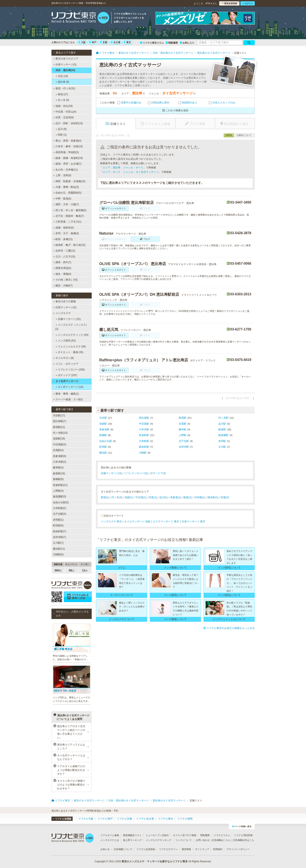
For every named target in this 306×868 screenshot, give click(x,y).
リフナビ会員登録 (146, 849)
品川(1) (164, 497)
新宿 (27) (62, 94)
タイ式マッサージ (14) (69, 387)
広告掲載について (123, 849)
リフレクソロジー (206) (70, 370)
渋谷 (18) (62, 76)
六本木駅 (144, 429)
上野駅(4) (58, 491)
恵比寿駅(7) (60, 421)
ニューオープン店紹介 (157, 835)
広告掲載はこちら (221, 840)
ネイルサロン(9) (63, 358)
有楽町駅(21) (60, 485)
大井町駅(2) (60, 508)
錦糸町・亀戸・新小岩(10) (69, 245)
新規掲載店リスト (132, 835)
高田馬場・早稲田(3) (66, 152)
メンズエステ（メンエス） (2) (72, 327)
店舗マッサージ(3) (111, 473)
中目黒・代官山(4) (65, 112)
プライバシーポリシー (238, 849)
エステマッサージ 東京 (166, 521)
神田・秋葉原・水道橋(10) (69, 181)
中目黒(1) (141, 497)
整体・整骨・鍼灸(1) (66, 394)
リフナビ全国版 (62, 819)
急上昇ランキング (132, 840)
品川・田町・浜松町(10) (68, 123)
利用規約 (218, 849)
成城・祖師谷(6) (63, 228)
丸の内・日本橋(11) (65, 170)
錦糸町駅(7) (60, 531)
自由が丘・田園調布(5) (67, 193)
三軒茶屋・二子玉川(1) (67, 222)
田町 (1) (61, 135)
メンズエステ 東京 (111, 521)
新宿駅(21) (59, 427)
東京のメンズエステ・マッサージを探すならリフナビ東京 (155, 861)
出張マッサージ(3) (65, 65)
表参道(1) (176, 497)
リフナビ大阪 (86, 819)
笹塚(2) (225, 497)
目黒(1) (153, 497)
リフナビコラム (222, 835)
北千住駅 (184, 441)
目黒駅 (183, 424)
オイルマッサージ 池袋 (137, 521)
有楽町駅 (144, 435)
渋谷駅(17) (59, 415)
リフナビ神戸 (105, 819)
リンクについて (183, 840)
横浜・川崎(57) (63, 286)
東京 (127, 42)
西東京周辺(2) (62, 268)
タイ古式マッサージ (66, 381)
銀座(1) (188, 497)
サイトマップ (202, 849)
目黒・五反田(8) (63, 117)
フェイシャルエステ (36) (71, 347)
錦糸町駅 (144, 447)
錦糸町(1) (213, 497)
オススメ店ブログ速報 (185, 835)
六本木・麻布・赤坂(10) (68, 146)
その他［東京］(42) (65, 280)
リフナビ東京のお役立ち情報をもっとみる (229, 628)
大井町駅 (144, 441)
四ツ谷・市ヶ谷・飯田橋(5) (70, 210)
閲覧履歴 (172, 43)
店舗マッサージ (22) (68, 319)
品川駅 (222, 424)
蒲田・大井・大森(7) (66, 204)
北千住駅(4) (60, 514)
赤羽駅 (222, 441)
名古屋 (116, 42)
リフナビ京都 (124, 819)
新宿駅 (183, 418)
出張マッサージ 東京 (193, 521)
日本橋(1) (200, 497)
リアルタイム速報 (110, 835)
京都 (104, 42)
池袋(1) (129, 497)
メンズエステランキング (159, 840)
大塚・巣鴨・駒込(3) (66, 187)
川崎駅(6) (58, 554)
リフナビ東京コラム (152, 43)
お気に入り (187, 43)
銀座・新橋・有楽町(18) (68, 158)
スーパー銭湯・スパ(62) (68, 399)
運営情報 (186, 849)
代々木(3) (117, 497)
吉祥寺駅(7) (60, 537)
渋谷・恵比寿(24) (64, 70)
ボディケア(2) (158, 473)
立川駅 (222, 447)
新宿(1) (105, 497)
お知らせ (105, 849)
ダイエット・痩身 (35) (69, 352)
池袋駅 (103, 424)
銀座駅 (222, 429)
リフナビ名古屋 (145, 819)
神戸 (93, 42)
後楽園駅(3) (60, 497)
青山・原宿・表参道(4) (67, 141)
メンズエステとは (110, 840)
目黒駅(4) (58, 450)
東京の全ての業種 (64, 301)
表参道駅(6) (60, 456)
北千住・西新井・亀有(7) (69, 216)
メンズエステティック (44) (72, 335)
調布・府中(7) (62, 262)
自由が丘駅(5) (61, 502)
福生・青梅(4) (62, 274)
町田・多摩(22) (63, 239)
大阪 (82, 42)
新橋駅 (103, 435)
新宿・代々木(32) (64, 88)
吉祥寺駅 (184, 447)
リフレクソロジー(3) (136, 473)
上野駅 (183, 435)
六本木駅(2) (60, 462)
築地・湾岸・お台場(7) (67, 164)
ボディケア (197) (66, 375)
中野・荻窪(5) (62, 199)
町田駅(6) (58, 525)
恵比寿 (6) (62, 82)
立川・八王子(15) (64, 257)
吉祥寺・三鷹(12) (64, 251)
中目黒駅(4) (60, 444)
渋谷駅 (103, 418)
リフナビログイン (168, 849)
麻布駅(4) (58, 468)
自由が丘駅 (106, 441)
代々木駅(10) (60, 433)
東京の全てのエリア (66, 59)
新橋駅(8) (58, 479)
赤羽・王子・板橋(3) (66, 233)
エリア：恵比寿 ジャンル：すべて (123, 168)
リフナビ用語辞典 (243, 835)
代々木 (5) (62, 100)
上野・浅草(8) (62, 175)
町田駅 (103, 447)
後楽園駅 (223, 435)
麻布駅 (183, 429)
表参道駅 (104, 429)
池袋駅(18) (59, 439)
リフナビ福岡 (185, 819)
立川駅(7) (58, 543)
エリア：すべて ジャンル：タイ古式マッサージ (131, 172)
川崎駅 (143, 453)
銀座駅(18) (59, 473)
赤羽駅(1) (58, 520)
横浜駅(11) (59, 549)
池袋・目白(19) (63, 106)
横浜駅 (103, 453)
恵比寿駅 (144, 418)
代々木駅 (223, 418)
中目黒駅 (144, 424)
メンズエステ (62, 313)
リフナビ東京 (166, 819)
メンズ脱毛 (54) (66, 341)
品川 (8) (61, 129)
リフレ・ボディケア (66, 364)
